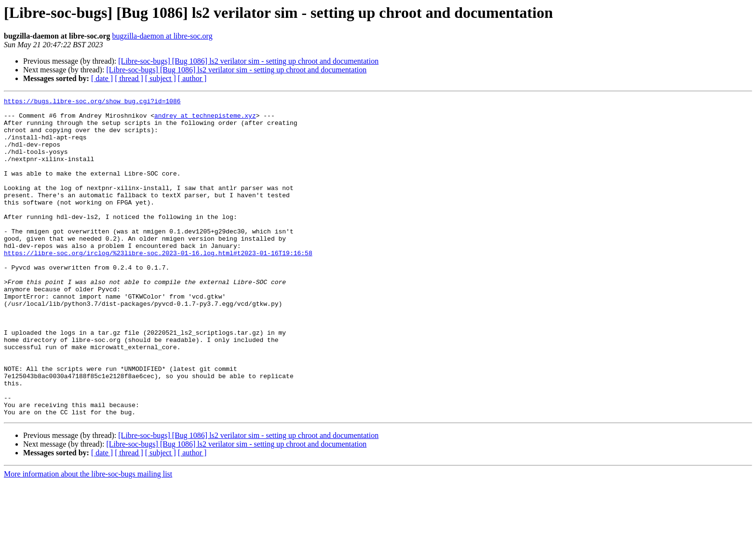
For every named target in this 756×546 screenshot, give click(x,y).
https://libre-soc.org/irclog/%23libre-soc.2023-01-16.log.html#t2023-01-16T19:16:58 (158, 285)
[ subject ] (161, 78)
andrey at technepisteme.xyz (205, 120)
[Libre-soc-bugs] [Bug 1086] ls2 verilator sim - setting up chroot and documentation (248, 61)
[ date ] (102, 78)
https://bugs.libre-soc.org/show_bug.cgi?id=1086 (92, 102)
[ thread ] (129, 78)
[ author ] (192, 78)
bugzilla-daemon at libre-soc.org (162, 36)
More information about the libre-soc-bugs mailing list (88, 538)
